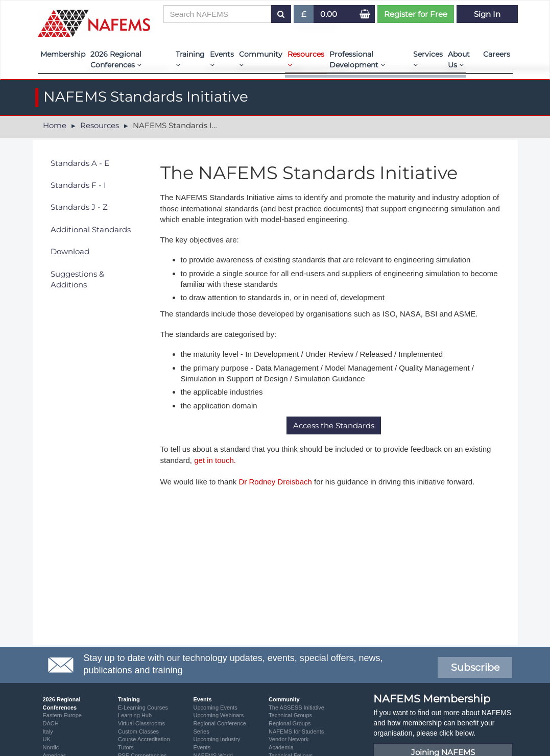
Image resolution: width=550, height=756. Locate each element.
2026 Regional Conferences (116, 59)
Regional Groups (290, 723)
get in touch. (215, 460)
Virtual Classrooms (141, 723)
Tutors (126, 747)
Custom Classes (138, 731)
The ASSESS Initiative (296, 708)
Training (190, 59)
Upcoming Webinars (219, 715)
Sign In (487, 14)
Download (70, 251)
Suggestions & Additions (77, 279)
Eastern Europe (62, 715)
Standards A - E (80, 163)
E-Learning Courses (143, 708)
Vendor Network (289, 739)
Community (261, 59)
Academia (281, 747)
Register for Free (416, 14)
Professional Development (357, 59)
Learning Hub (135, 715)
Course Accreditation (144, 739)
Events (222, 59)
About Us (459, 59)
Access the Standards (334, 425)
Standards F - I (78, 185)
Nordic (51, 747)
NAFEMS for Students (296, 731)
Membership (63, 54)
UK (47, 739)
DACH (51, 723)
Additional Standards (91, 229)
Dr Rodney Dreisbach (275, 482)
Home (55, 125)
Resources (306, 59)
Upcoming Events (216, 708)
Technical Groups (290, 715)
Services (428, 59)
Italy (48, 731)
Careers (497, 54)
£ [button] (304, 16)
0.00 (329, 14)
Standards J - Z (79, 207)
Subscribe (475, 667)
